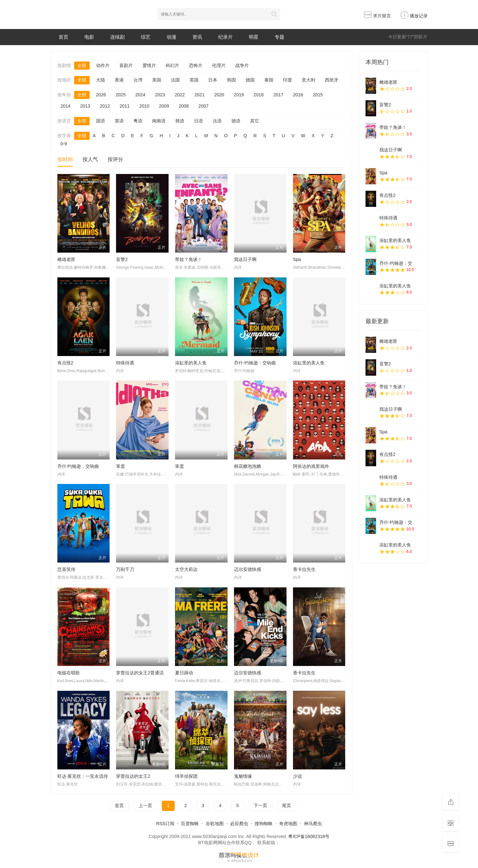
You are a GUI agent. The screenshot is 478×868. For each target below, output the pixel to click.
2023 (160, 95)
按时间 (65, 159)
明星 (254, 37)
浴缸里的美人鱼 (191, 363)
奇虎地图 (288, 824)
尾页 (287, 805)
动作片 (103, 65)
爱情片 (149, 65)
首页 (63, 37)
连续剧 (117, 37)
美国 (157, 80)
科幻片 (172, 65)
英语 (119, 121)
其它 (255, 121)
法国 (175, 80)
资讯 (197, 37)
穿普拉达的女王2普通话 (140, 673)
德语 (236, 121)
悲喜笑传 (66, 569)
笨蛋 (121, 466)
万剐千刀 (125, 569)
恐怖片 (196, 65)
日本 (213, 80)
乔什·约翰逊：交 (396, 263)
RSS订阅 (165, 824)
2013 (85, 106)
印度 (288, 80)
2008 (184, 106)
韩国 (231, 80)
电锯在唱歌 (69, 673)
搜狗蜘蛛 (264, 824)
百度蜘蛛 (190, 824)
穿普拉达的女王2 (133, 776)
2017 (278, 95)
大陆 (101, 80)
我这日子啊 (245, 259)
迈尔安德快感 (248, 569)
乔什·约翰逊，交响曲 (78, 466)
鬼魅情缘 (243, 776)
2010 (144, 106)
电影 (89, 37)
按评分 (115, 159)
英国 (194, 80)
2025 (121, 95)
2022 (180, 95)
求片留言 (377, 16)
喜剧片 (126, 65)
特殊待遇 (125, 363)
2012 (105, 106)
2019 (239, 95)
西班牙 (332, 80)
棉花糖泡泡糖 (248, 466)
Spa (297, 259)
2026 (101, 95)
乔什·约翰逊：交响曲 (255, 363)
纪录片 (225, 37)
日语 (199, 121)
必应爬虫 (239, 824)
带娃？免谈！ (189, 259)
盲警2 (122, 259)
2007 (204, 106)
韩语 (180, 121)
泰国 (269, 80)
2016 (298, 95)
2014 (66, 106)
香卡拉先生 (304, 569)
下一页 (260, 805)
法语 (217, 121)
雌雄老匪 (66, 259)
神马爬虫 (313, 824)
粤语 (138, 121)
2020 (219, 95)
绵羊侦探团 (186, 776)
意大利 (308, 80)
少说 (298, 776)
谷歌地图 (215, 824)
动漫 (171, 37)
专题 (279, 37)
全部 (82, 65)
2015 (318, 95)
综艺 (146, 37)
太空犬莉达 (186, 569)
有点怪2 (65, 363)
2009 (164, 106)
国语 (101, 121)
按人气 (90, 159)
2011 (125, 106)
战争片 (242, 65)
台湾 (138, 80)
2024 (140, 95)
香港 (119, 80)
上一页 (145, 805)
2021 (199, 95)
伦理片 (219, 65)
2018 (259, 95)
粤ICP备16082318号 (309, 836)
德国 (250, 80)
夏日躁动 (184, 673)
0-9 (64, 144)
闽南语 (159, 121)
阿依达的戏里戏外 (311, 466)
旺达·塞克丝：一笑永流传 (83, 776)
